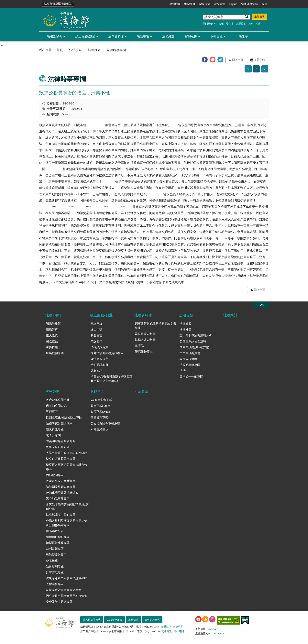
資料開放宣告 (152, 620)
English (233, 4)
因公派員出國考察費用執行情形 (67, 596)
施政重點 (52, 341)
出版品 (139, 346)
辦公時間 (178, 627)
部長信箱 (205, 4)
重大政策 (52, 335)
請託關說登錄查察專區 (61, 487)
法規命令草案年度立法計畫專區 (67, 578)
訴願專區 (52, 412)
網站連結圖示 (99, 429)
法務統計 (168, 36)
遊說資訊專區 (55, 429)
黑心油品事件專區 (58, 499)
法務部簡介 (55, 36)
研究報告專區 (144, 352)
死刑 (251, 24)
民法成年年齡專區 (191, 377)
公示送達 (52, 561)
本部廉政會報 (188, 359)
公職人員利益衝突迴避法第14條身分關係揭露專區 (67, 523)
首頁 (264, 4)
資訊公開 (191, 36)
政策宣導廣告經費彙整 (61, 481)
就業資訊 (96, 371)
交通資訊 (166, 627)
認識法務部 (53, 324)
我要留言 (96, 335)
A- (248, 69)
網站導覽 (190, 4)
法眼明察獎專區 (190, 365)
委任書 (230, 24)
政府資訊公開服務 (58, 400)
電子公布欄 (53, 435)
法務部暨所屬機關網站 (58, 4)
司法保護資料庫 (145, 334)
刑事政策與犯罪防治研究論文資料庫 (156, 326)
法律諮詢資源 (99, 347)
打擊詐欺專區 (55, 572)
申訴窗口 (96, 341)
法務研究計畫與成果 (59, 423)
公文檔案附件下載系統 (105, 423)
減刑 (221, 24)
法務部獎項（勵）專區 (61, 515)
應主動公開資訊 (56, 406)
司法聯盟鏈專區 (56, 555)
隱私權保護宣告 (92, 620)
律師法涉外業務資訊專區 (107, 353)
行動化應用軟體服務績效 (62, 493)
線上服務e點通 (85, 36)
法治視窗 (143, 36)
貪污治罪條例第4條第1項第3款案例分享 (67, 507)
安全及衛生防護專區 (59, 602)
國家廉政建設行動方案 (194, 347)
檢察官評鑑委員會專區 (61, 459)
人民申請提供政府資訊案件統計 (67, 453)
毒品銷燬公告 (55, 531)
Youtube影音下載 (101, 400)
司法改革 (242, 36)
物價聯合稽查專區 (58, 537)
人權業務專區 (55, 584)
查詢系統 (96, 324)
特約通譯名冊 (99, 365)
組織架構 (52, 330)
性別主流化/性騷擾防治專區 (64, 418)
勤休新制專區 (55, 566)
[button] (205, 60)
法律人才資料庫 (145, 340)
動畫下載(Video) (101, 406)
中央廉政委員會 (190, 353)
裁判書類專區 (55, 549)
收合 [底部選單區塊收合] (262, 305)
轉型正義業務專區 (58, 543)
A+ (265, 69)
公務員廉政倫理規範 (193, 341)
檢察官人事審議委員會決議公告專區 (67, 467)
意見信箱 (133, 620)
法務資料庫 (116, 36)
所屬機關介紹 (55, 353)
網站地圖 (175, 4)
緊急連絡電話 (249, 4)
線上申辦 (96, 330)
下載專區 (216, 36)
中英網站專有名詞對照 (61, 441)
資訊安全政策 (115, 620)
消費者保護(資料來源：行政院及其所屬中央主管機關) (112, 379)
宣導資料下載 (99, 418)
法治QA (185, 371)
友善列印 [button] (259, 60)
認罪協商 (241, 24)
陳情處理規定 (99, 359)
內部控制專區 (55, 475)
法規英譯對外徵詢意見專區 (64, 590)
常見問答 (220, 4)
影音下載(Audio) (101, 412)
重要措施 (52, 347)
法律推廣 (94, 50)
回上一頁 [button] (238, 60)
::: (38, 3)
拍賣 (258, 24)
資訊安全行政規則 (58, 447)
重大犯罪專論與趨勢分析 (196, 335)
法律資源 (185, 324)
